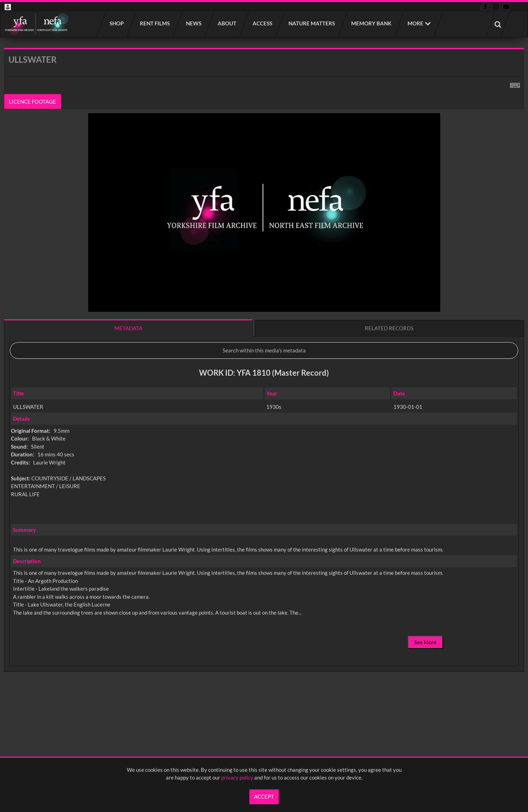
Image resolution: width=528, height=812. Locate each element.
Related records (389, 328)
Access (263, 23)
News (194, 23)
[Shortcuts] (515, 84)
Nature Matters (312, 23)
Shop (117, 23)
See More (425, 642)
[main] (264, 378)
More (415, 23)
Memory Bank (372, 23)
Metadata (128, 328)
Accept (264, 796)
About (227, 23)
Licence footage (33, 101)
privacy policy (237, 777)
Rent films (155, 23)
